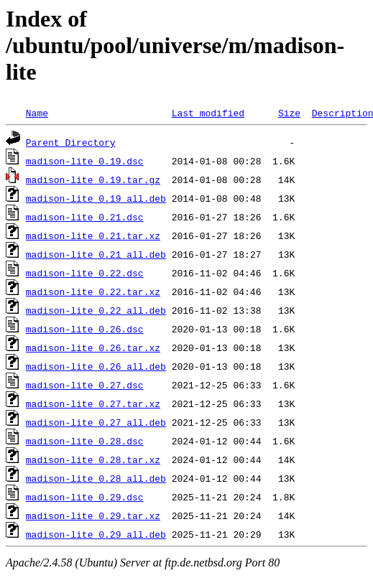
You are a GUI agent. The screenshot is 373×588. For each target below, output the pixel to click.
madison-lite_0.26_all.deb (96, 366)
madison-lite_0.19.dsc (85, 161)
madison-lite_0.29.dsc (85, 497)
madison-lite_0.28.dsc (85, 441)
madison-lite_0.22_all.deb (96, 310)
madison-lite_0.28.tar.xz (93, 459)
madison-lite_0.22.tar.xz (93, 291)
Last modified (208, 113)
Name (37, 113)
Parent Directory (71, 142)
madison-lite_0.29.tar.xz (93, 515)
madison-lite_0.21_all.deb (96, 254)
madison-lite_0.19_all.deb (96, 198)
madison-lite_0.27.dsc (85, 385)
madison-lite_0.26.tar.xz (93, 347)
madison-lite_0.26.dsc (85, 329)
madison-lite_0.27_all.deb (96, 422)
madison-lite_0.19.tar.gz (93, 179)
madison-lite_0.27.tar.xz (93, 403)
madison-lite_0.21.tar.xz (93, 235)
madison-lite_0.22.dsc (85, 273)
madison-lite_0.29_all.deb (96, 534)
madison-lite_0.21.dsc (85, 217)
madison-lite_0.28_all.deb (96, 478)
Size (289, 113)
